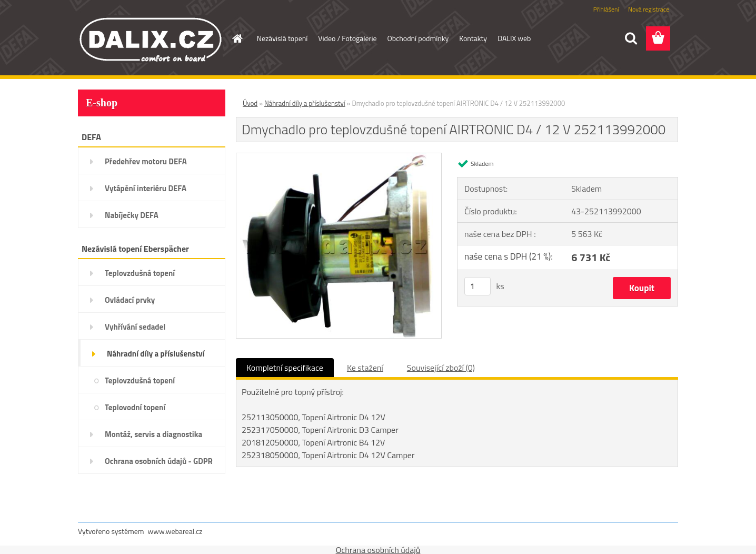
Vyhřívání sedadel (135, 327)
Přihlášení (606, 9)
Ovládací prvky (130, 300)
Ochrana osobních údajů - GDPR (159, 461)
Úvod (250, 103)
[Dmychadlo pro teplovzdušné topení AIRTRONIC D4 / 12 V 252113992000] (339, 157)
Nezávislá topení (282, 38)
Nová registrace (649, 9)
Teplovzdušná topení (140, 273)
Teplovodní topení (135, 407)
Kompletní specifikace (285, 368)
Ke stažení (365, 368)
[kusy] (478, 286)
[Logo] (150, 39)
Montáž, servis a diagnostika (153, 434)
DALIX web (514, 38)
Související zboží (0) (441, 368)
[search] (631, 38)
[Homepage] (237, 38)
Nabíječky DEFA (132, 215)
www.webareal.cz (175, 531)
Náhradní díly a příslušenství (156, 354)
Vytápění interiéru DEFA (146, 188)
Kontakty (473, 38)
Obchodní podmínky (418, 38)
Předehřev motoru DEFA (146, 161)
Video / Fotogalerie (347, 38)
